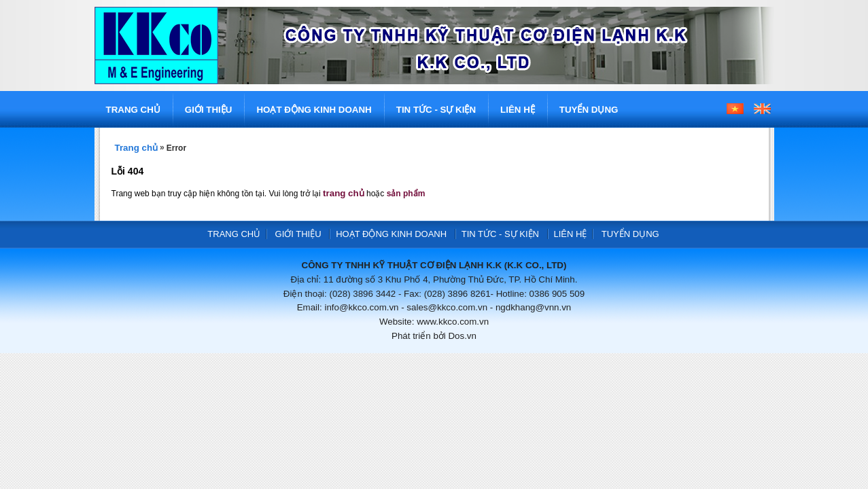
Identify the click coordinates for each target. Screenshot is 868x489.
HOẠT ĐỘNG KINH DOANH (314, 110)
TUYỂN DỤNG (589, 110)
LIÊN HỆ (518, 110)
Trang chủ (137, 148)
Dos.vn (462, 336)
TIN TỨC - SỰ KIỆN (436, 110)
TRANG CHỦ (133, 110)
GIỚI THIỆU (209, 110)
